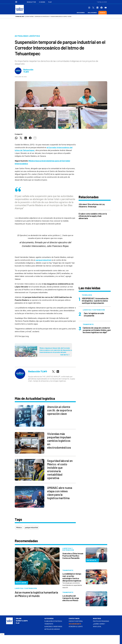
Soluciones (92, 13)
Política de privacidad (101, 621)
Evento (103, 13)
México (19, 528)
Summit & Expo (22, 621)
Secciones (81, 13)
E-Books (42, 2)
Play (50, 2)
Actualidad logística (27, 36)
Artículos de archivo (52, 629)
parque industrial (44, 260)
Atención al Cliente (76, 627)
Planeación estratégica (53, 621)
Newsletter (31, 2)
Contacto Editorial (76, 621)
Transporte (49, 624)
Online (19, 619)
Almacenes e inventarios (53, 627)
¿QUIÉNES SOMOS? (99, 624)
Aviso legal (97, 627)
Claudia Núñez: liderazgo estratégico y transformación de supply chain (48, 16)
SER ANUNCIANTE (75, 624)
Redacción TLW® (28, 71)
